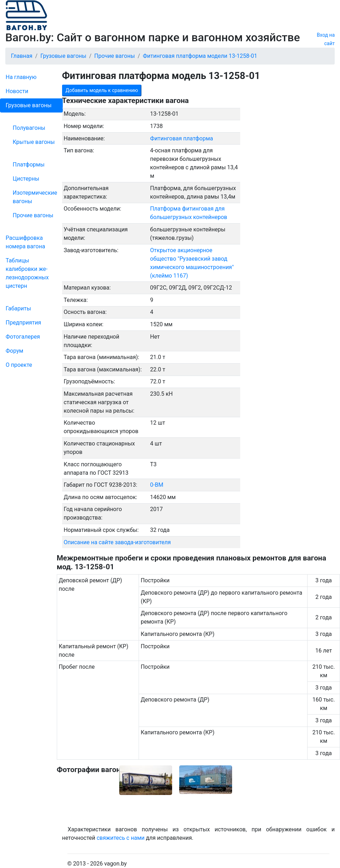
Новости (17, 91)
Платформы (29, 165)
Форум (14, 351)
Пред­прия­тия (23, 323)
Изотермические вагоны (35, 197)
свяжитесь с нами (121, 838)
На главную (21, 77)
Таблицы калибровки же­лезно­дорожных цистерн (27, 273)
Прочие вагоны (33, 215)
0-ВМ (157, 485)
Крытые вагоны (34, 142)
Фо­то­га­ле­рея (23, 337)
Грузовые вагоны (29, 105)
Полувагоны (29, 128)
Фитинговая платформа (182, 138)
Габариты (18, 308)
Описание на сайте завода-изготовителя (117, 542)
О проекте (19, 365)
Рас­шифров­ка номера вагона (25, 242)
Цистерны (26, 179)
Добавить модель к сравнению (102, 90)
